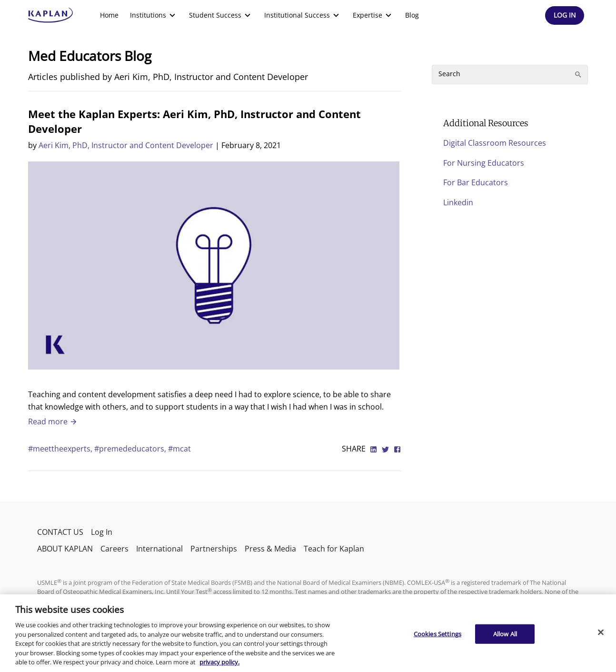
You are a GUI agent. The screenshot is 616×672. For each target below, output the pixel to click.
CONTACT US (60, 532)
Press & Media (270, 549)
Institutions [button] (154, 15)
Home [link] (109, 15)
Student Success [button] (221, 15)
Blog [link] (412, 15)
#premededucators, (131, 449)
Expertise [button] (373, 15)
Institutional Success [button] (303, 15)
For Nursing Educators (484, 163)
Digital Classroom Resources (495, 143)
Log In (102, 532)
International (159, 549)
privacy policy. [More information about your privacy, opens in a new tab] (219, 662)
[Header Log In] (565, 15)
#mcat (179, 449)
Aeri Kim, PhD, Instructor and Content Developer (126, 145)
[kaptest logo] (51, 15)
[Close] (601, 632)
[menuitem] (109, 15)
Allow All (505, 633)
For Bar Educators (476, 182)
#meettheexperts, (61, 449)
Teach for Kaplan (334, 549)
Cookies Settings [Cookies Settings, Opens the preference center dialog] (437, 633)
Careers (114, 549)
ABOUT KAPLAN (65, 549)
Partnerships (214, 549)
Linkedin (458, 202)
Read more (53, 421)
